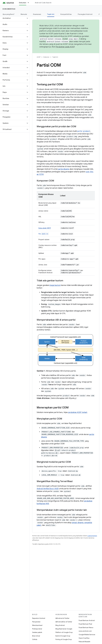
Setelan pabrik (37, 632)
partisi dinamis (64, 169)
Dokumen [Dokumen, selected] (23, 3)
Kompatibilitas (66, 14)
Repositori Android (39, 618)
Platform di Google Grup (64, 632)
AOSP (39, 57)
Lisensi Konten (92, 536)
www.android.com (85, 631)
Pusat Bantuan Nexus (86, 627)
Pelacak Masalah (84, 642)
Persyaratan (36, 622)
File (44, 234)
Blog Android (60, 625)
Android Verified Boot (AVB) (48, 489)
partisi (84, 131)
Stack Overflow (84, 638)
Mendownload (37, 625)
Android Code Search (43, 3)
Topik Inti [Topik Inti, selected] (51, 14)
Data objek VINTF (45, 228)
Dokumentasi (9, 9)
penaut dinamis (78, 523)
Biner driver (36, 636)
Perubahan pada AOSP (65, 47)
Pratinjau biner (37, 629)
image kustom (55, 285)
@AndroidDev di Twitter (64, 622)
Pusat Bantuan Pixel (85, 624)
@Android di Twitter (62, 618)
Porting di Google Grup (64, 639)
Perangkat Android (85, 14)
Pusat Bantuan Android (87, 620)
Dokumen (46, 57)
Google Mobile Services (87, 635)
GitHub (35, 639)
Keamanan (37, 14)
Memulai (24, 14)
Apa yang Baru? (9, 14)
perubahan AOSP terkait (78, 412)
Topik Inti (55, 57)
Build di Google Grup (63, 636)
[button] (13, 18)
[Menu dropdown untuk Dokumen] (29, 3)
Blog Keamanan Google (64, 629)
